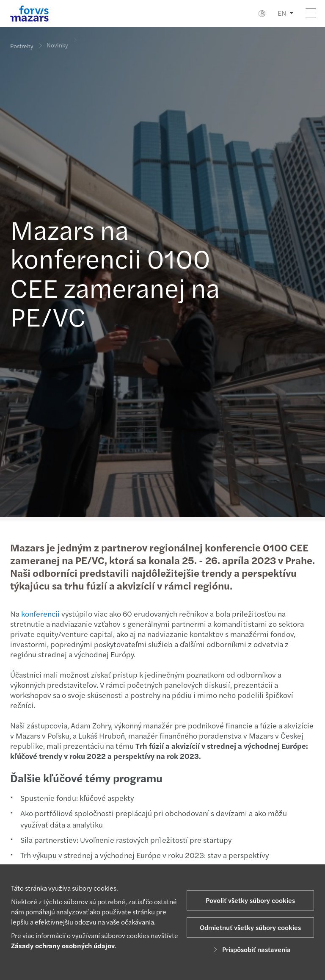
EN (282, 13)
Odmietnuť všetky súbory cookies (250, 927)
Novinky (57, 42)
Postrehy (22, 46)
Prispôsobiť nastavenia (251, 949)
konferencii (40, 613)
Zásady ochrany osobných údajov (63, 945)
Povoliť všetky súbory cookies (250, 900)
